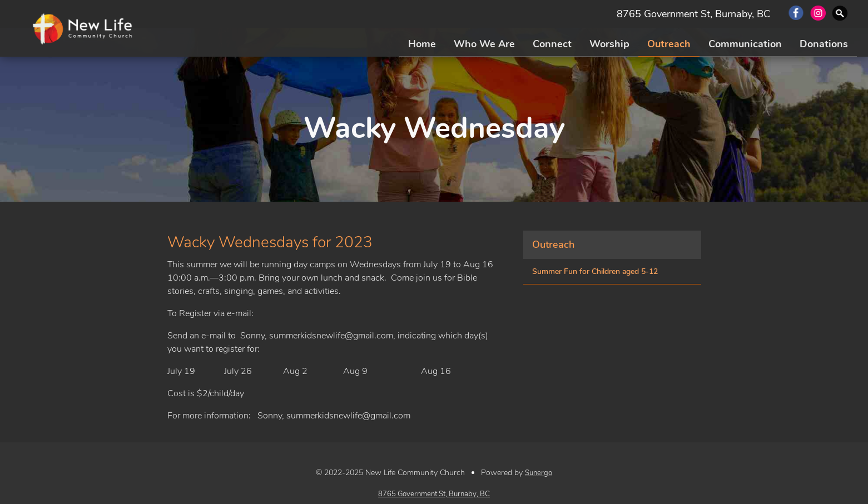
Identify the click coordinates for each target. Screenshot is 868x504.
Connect (552, 44)
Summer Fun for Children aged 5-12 (595, 271)
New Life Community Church (84, 29)
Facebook (796, 14)
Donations (824, 44)
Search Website (840, 14)
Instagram (818, 14)
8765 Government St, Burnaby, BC (693, 14)
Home (422, 44)
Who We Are (484, 44)
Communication (745, 44)
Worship (609, 44)
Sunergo (539, 473)
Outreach (669, 44)
